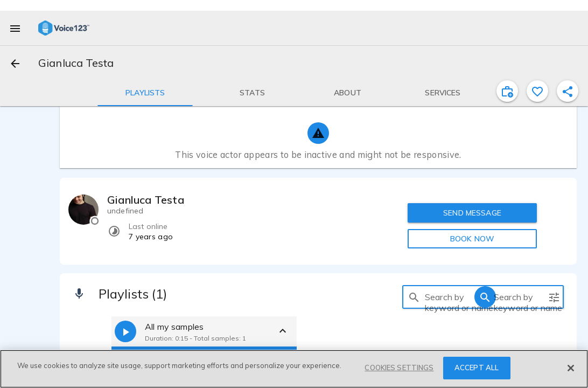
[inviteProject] (507, 91)
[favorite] (537, 91)
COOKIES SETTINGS (399, 368)
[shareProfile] (568, 91)
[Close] (571, 368)
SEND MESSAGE (472, 213)
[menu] (15, 28)
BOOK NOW (472, 239)
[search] (414, 297)
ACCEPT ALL (477, 368)
